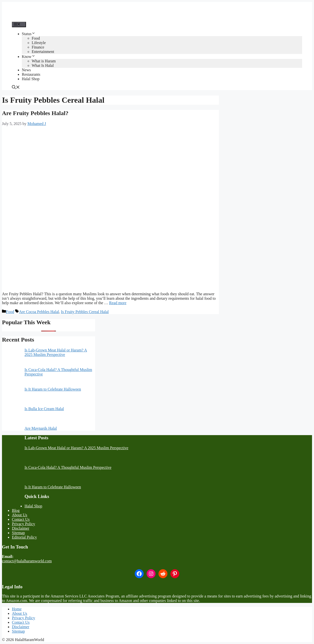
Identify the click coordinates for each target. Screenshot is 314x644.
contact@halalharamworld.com (27, 561)
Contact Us (21, 519)
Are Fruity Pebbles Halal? (35, 113)
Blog (16, 510)
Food (36, 38)
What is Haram (44, 61)
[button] (16, 88)
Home (17, 609)
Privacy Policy (24, 524)
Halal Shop (31, 79)
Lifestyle (39, 43)
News (26, 70)
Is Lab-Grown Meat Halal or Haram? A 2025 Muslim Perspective (56, 352)
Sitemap (18, 533)
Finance (38, 47)
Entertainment (43, 52)
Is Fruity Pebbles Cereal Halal (85, 312)
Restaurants (31, 74)
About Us (20, 515)
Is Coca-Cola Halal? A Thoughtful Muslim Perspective (68, 467)
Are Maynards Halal (41, 428)
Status (29, 34)
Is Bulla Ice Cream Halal (44, 409)
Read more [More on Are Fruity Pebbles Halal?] (118, 303)
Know (29, 57)
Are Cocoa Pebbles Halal (39, 312)
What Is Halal (43, 65)
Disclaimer (21, 528)
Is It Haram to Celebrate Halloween (53, 389)
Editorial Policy (24, 537)
